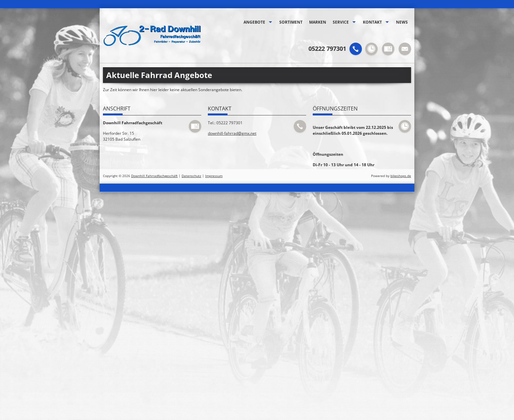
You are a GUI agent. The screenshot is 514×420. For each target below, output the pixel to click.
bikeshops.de (401, 176)
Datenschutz (191, 176)
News (402, 22)
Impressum (214, 176)
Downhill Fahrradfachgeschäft (154, 176)
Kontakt (372, 22)
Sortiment (291, 22)
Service (341, 22)
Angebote (254, 22)
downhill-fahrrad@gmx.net (232, 133)
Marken (318, 22)
